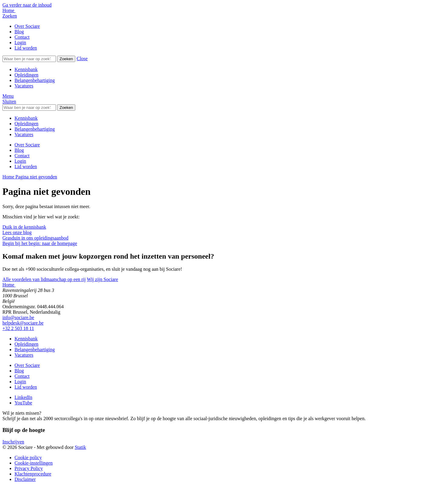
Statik (80, 447)
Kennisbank (26, 69)
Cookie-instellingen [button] (34, 463)
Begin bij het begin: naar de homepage (40, 243)
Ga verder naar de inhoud (27, 5)
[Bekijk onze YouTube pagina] (23, 403)
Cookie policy (28, 458)
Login (20, 42)
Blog (19, 32)
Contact (22, 37)
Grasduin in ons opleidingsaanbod (35, 238)
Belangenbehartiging (35, 80)
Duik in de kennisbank (24, 227)
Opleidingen (26, 75)
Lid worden (26, 48)
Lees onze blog (17, 232)
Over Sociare (27, 26)
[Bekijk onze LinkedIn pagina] (23, 397)
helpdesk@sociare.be (23, 323)
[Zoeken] (29, 59)
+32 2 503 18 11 (18, 328)
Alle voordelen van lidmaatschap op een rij (44, 279)
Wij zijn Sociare (102, 279)
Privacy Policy (29, 468)
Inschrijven (13, 442)
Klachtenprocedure (33, 474)
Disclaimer (25, 479)
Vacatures (24, 86)
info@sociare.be (18, 317)
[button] (82, 59)
